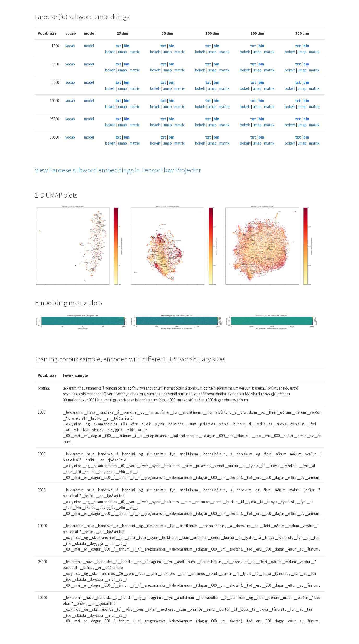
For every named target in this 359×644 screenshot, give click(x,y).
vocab (70, 46)
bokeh (110, 52)
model (89, 46)
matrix (135, 52)
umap (122, 52)
